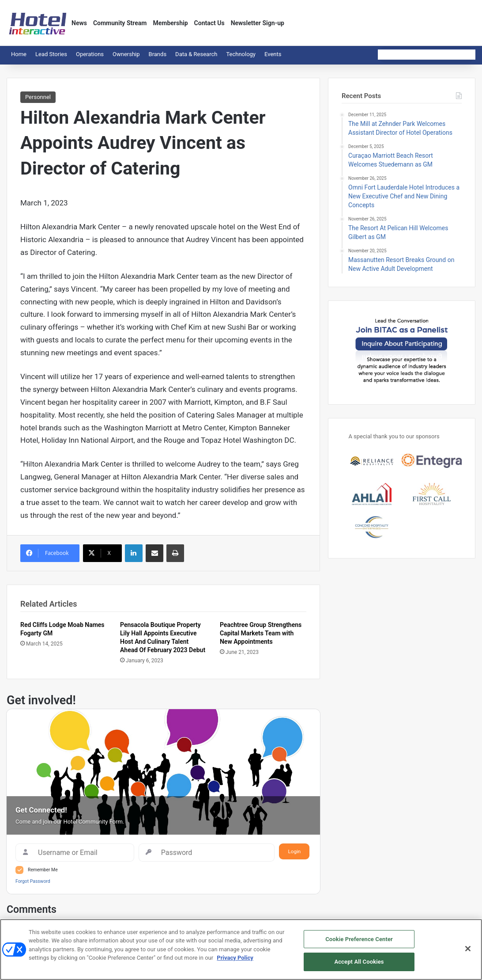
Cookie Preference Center (359, 940)
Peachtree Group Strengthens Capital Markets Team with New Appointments (261, 633)
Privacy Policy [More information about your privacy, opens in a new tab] (235, 959)
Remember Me (43, 870)
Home (19, 54)
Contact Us (209, 23)
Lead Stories (51, 54)
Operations (90, 54)
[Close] (468, 950)
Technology (241, 54)
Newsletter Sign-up (258, 23)
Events (273, 54)
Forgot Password (33, 881)
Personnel (38, 97)
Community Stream (120, 23)
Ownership (126, 54)
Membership (170, 23)
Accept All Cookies (359, 963)
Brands (158, 54)
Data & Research (196, 54)
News (79, 23)
